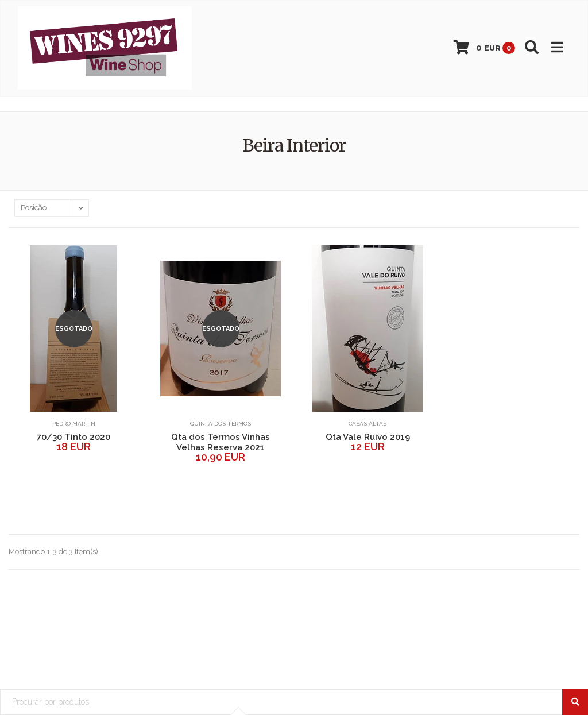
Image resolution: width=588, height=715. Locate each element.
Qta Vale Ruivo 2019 (368, 437)
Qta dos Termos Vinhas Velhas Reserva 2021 (220, 442)
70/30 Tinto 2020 (73, 437)
